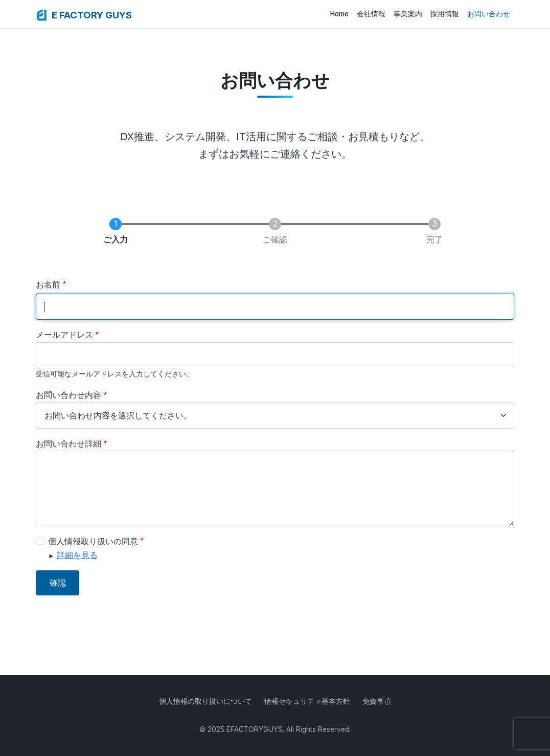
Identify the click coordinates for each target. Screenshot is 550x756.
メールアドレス (64, 335)
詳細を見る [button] (77, 555)
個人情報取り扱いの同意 (93, 541)
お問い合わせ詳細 (68, 443)
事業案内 (408, 14)
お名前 (48, 284)
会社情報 (371, 14)
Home (339, 14)
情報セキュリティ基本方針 (307, 701)
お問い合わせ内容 (68, 395)
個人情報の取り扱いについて (205, 701)
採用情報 (445, 14)
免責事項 (377, 701)
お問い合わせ (489, 14)
